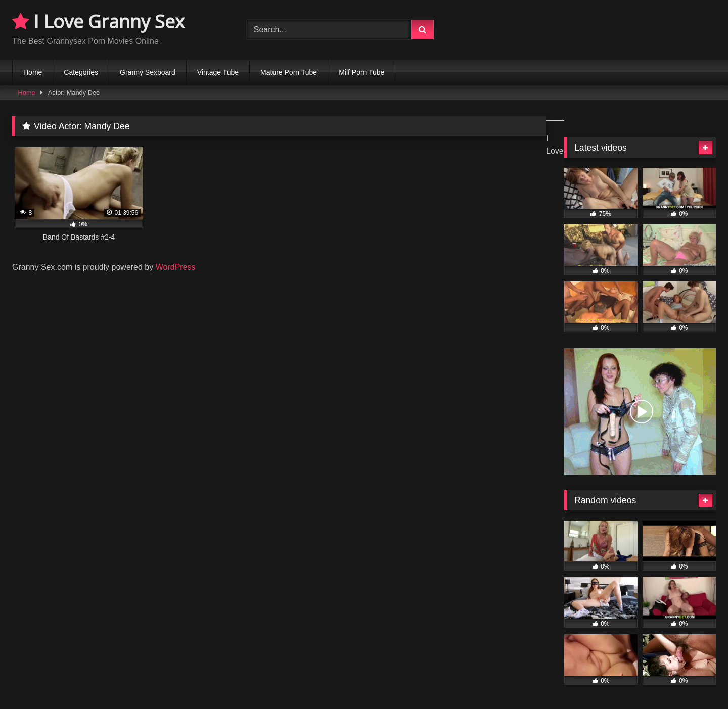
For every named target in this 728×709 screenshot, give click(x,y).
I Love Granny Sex (98, 21)
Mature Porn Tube (289, 72)
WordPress (176, 267)
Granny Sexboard (148, 72)
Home (33, 72)
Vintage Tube (218, 72)
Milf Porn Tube (361, 72)
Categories (81, 72)
